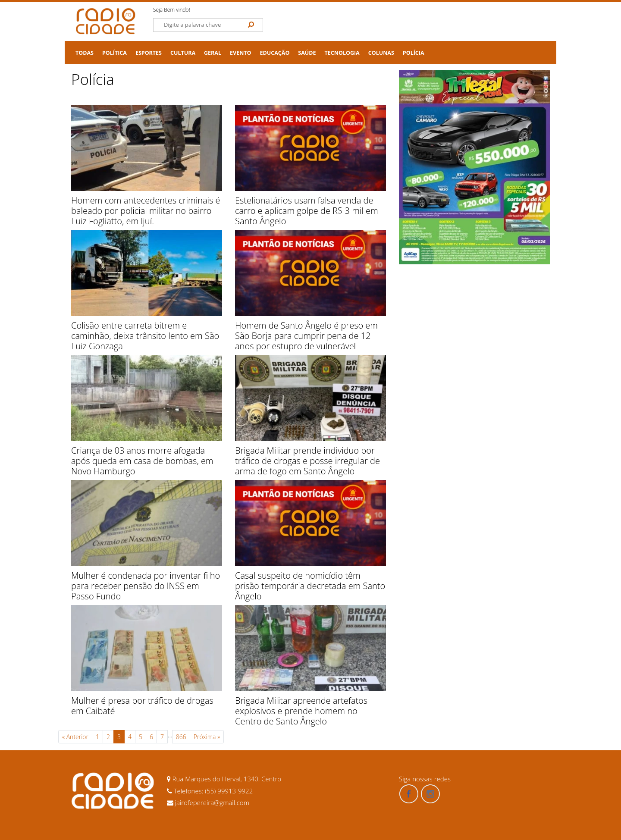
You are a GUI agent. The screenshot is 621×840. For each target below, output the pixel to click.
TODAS (85, 53)
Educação (275, 53)
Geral (213, 53)
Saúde (307, 53)
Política (114, 53)
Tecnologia (342, 53)
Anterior (75, 737)
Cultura (183, 53)
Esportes (149, 53)
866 (181, 737)
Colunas (381, 53)
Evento (240, 53)
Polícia (414, 53)
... (170, 735)
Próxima (207, 737)
